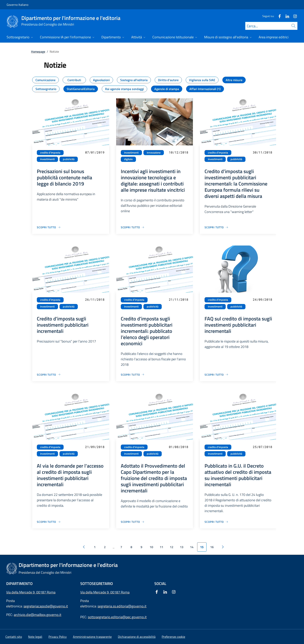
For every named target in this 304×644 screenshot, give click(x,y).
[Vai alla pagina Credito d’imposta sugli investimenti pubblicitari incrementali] (49, 375)
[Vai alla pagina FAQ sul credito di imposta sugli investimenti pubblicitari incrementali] (216, 375)
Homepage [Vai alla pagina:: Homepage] (38, 52)
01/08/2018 (179, 447)
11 (161, 547)
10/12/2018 (179, 152)
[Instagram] (294, 16)
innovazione (154, 153)
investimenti (47, 159)
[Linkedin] (286, 16)
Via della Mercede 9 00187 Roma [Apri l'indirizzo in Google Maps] (31, 592)
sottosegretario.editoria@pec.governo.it (117, 617)
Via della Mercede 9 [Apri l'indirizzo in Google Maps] (95, 592)
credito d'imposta (50, 153)
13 (182, 547)
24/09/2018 (263, 299)
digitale (128, 159)
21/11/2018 (179, 299)
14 (192, 547)
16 (212, 547)
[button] (173, 637)
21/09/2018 (95, 447)
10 (151, 547)
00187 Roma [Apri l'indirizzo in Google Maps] (120, 592)
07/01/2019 (95, 152)
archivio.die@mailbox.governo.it (38, 615)
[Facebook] (278, 16)
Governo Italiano (17, 5)
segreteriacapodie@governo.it (46, 606)
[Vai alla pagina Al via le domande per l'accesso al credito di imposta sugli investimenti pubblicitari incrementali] (49, 522)
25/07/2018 (263, 447)
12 (172, 547)
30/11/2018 (263, 152)
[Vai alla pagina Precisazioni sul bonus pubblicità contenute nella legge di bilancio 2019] (49, 227)
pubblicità (69, 159)
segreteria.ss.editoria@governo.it (122, 606)
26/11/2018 (95, 299)
